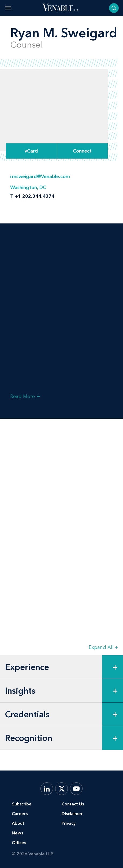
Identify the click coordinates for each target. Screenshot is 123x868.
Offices (19, 843)
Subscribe (22, 804)
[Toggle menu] (8, 8)
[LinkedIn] (47, 789)
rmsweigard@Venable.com (40, 176)
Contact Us (73, 804)
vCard (31, 151)
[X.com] (61, 789)
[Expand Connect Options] (83, 151)
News (17, 833)
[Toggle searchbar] (114, 8)
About (18, 823)
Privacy (69, 823)
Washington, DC (28, 187)
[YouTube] (76, 789)
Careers (20, 814)
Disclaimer (72, 814)
